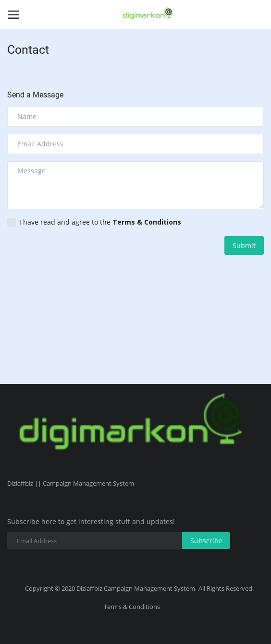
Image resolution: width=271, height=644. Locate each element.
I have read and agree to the (94, 222)
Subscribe (206, 541)
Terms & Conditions (132, 607)
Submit (244, 245)
